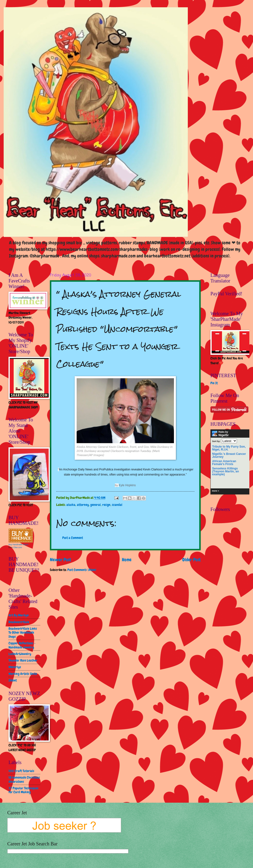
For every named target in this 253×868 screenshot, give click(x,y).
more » (216, 491)
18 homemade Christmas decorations (24, 779)
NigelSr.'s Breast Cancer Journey (229, 455)
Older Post (191, 560)
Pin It (214, 383)
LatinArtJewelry (20, 654)
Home (127, 560)
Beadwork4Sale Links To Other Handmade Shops (23, 633)
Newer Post (60, 560)
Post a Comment (73, 538)
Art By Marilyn (19, 615)
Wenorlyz (15, 667)
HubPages (240, 492)
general (95, 505)
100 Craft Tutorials (21, 771)
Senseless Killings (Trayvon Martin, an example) (226, 471)
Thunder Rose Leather (23, 660)
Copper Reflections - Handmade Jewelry (22, 645)
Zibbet (13, 680)
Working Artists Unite (23, 674)
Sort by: (216, 441)
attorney (83, 505)
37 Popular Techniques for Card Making (23, 790)
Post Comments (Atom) (82, 570)
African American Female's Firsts (224, 463)
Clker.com (18, 548)
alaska (71, 505)
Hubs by (220, 434)
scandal (117, 505)
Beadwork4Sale (19, 622)
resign (106, 505)
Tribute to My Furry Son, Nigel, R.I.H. (229, 448)
